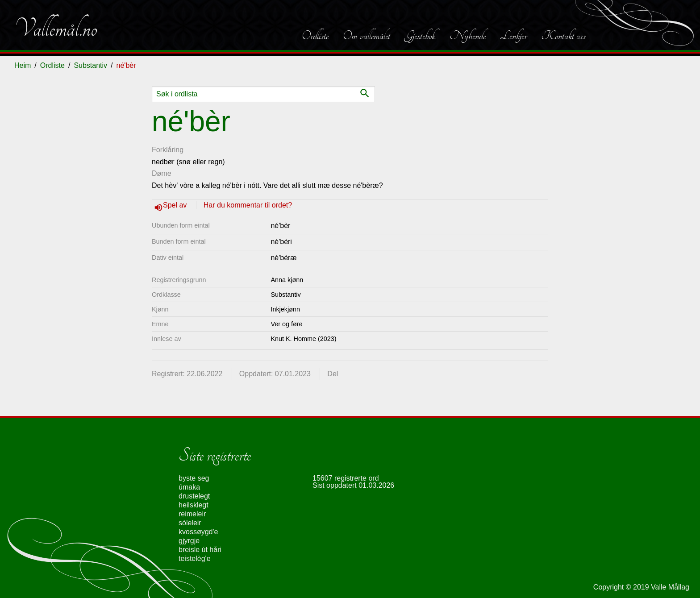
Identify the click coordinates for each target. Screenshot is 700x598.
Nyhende (468, 36)
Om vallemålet (367, 36)
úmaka (189, 487)
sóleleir (190, 523)
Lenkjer (513, 36)
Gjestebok (420, 36)
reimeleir (192, 514)
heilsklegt (194, 505)
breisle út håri (200, 550)
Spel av (176, 205)
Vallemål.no (56, 29)
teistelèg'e (195, 559)
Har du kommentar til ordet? (248, 205)
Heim (23, 65)
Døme (162, 173)
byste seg (194, 478)
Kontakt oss (563, 36)
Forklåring (168, 150)
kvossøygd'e (198, 532)
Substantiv (90, 65)
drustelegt (194, 496)
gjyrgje (189, 541)
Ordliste (315, 36)
